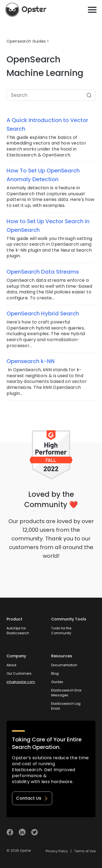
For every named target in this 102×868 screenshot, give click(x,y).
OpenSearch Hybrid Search (43, 313)
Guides (57, 682)
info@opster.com (21, 682)
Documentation (64, 665)
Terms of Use (85, 851)
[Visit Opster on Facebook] (10, 832)
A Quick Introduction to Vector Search (47, 124)
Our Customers (19, 673)
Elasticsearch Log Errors (66, 706)
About (11, 665)
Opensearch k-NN (31, 361)
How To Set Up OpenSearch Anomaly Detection (43, 175)
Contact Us (32, 798)
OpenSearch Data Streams (43, 272)
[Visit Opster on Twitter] (34, 832)
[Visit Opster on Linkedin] (22, 832)
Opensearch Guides (26, 41)
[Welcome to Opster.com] (78, 832)
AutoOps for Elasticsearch (18, 631)
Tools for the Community (61, 631)
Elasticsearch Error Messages (66, 693)
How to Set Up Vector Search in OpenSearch (48, 226)
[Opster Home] (26, 10)
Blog (55, 673)
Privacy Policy (57, 851)
